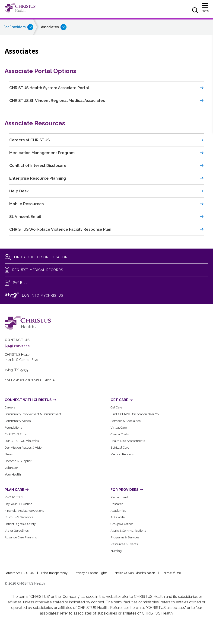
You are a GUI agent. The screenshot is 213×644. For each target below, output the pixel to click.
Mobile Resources (26, 204)
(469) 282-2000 (17, 346)
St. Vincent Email (25, 217)
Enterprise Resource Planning (38, 178)
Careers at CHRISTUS (29, 140)
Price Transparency (54, 573)
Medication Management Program (42, 153)
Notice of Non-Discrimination (135, 573)
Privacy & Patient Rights (91, 573)
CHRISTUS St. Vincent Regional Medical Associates (57, 100)
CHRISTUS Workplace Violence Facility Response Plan (60, 229)
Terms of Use (172, 573)
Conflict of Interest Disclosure (38, 165)
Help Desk (19, 191)
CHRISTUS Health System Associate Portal (49, 88)
